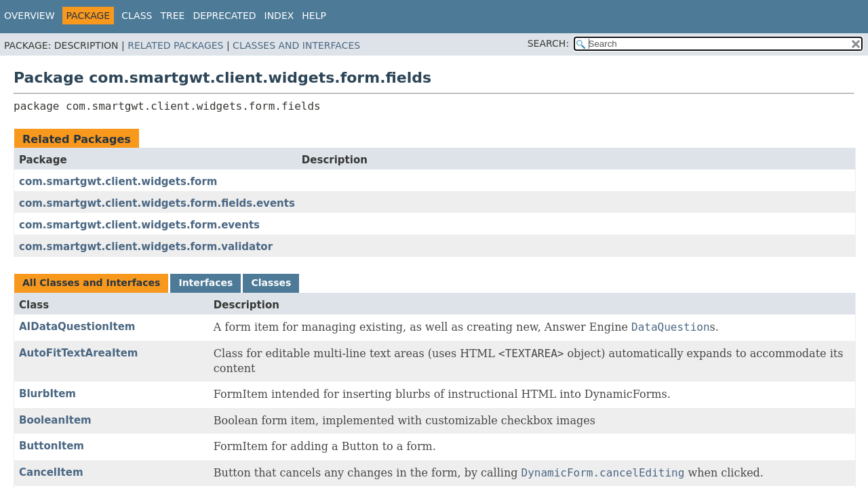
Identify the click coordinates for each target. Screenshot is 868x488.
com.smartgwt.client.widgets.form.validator (146, 247)
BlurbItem (47, 394)
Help (314, 16)
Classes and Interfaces (296, 45)
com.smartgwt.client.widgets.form (118, 182)
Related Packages (175, 45)
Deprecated (224, 16)
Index (279, 16)
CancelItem (51, 472)
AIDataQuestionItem (77, 327)
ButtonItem (52, 446)
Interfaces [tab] (205, 283)
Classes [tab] (271, 283)
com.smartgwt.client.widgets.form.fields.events (157, 203)
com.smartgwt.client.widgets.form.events (139, 225)
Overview (29, 16)
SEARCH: (548, 43)
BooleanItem (55, 420)
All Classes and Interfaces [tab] (91, 283)
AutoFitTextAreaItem (78, 353)
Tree (172, 16)
